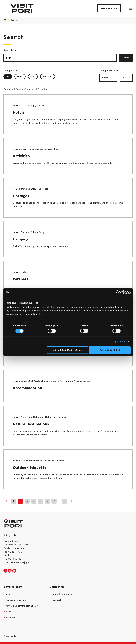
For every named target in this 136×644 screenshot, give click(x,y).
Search (126, 58)
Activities (21, 156)
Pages (20, 76)
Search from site (109, 8)
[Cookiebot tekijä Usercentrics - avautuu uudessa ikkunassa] (118, 292)
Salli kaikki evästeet (110, 350)
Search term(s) (11, 50)
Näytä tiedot (119, 341)
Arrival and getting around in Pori (22, 606)
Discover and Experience (34, 149)
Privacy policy (10, 636)
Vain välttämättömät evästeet (67, 350)
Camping (21, 239)
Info (7, 594)
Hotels (19, 112)
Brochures (10, 617)
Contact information (61, 594)
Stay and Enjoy (29, 105)
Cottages (21, 196)
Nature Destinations (31, 424)
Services (48, 76)
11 (64, 501)
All (9, 76)
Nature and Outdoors (32, 417)
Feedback (56, 600)
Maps (7, 612)
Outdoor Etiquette (30, 468)
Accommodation (27, 388)
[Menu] (130, 8)
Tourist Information (15, 600)
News (33, 76)
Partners (21, 279)
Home (16, 105)
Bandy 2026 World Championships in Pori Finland (47, 381)
